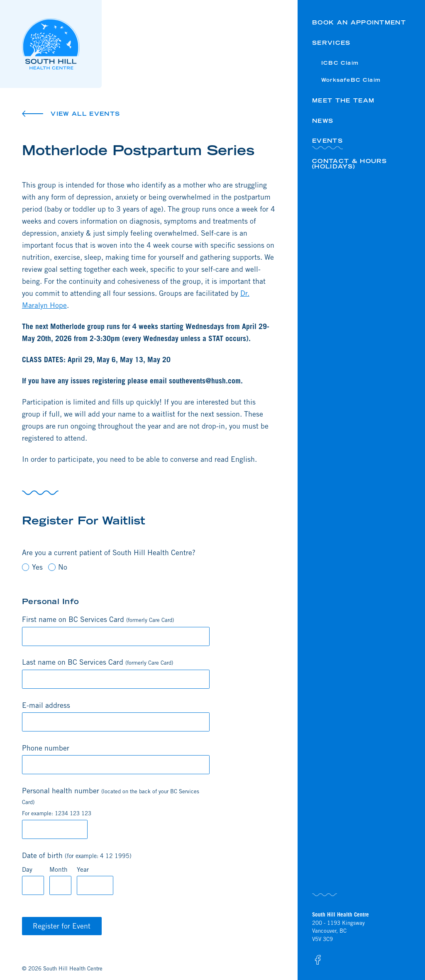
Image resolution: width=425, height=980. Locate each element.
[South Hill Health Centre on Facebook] (318, 960)
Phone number (46, 748)
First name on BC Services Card (98, 619)
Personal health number (111, 801)
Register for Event (62, 926)
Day (27, 869)
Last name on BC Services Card (98, 662)
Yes (32, 567)
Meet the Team (343, 100)
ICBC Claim (340, 63)
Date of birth (77, 855)
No (58, 567)
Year (83, 869)
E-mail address (46, 705)
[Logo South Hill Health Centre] (62, 44)
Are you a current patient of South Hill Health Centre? (109, 552)
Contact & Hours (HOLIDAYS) (350, 164)
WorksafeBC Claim (351, 80)
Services (331, 43)
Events (327, 141)
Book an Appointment (359, 22)
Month (59, 869)
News (323, 121)
